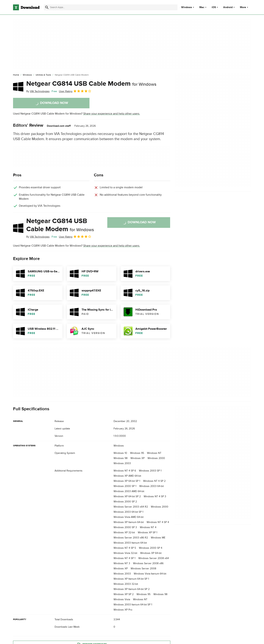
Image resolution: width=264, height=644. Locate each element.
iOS (214, 7)
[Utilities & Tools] (43, 75)
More (244, 7)
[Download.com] (26, 7)
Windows (187, 7)
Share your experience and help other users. (112, 114)
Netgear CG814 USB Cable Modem (91, 84)
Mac (202, 7)
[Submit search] (47, 7)
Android (228, 7)
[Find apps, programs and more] (111, 7)
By (38, 91)
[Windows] (27, 75)
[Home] (16, 75)
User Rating (75, 91)
